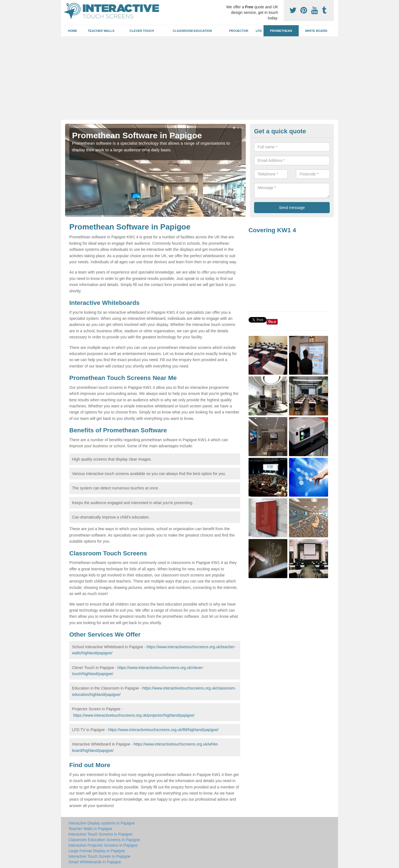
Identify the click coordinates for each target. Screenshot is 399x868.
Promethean (281, 31)
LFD (259, 31)
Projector (239, 31)
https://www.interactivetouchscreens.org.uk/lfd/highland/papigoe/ (163, 730)
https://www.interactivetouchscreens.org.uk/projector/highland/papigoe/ (134, 715)
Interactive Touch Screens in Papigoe (100, 834)
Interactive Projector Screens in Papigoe (103, 845)
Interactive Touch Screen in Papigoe (99, 856)
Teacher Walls (101, 31)
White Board (316, 31)
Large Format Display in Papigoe (97, 851)
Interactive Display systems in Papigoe (102, 823)
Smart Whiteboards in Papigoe (95, 862)
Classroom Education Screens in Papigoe (104, 840)
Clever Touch (142, 31)
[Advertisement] (199, 78)
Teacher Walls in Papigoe (90, 829)
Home (73, 31)
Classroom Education (192, 31)
